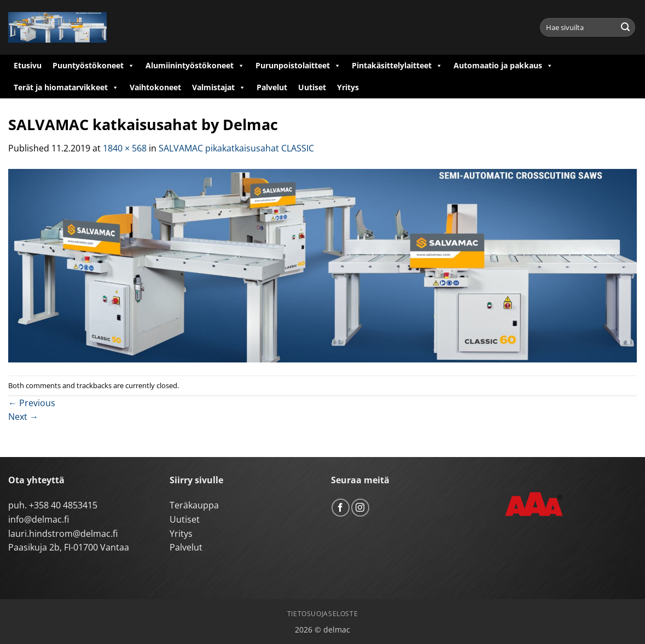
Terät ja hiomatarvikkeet (66, 87)
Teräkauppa (194, 505)
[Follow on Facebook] (341, 508)
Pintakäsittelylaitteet (397, 66)
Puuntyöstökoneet (94, 66)
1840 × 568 (125, 148)
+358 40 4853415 (63, 505)
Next (23, 417)
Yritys (348, 87)
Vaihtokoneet (155, 87)
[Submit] (625, 27)
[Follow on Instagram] (360, 508)
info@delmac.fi (39, 519)
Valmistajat (219, 87)
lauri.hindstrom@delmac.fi (63, 534)
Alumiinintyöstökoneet (195, 66)
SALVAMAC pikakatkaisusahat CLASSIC (236, 148)
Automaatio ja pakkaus (503, 66)
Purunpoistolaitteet (298, 66)
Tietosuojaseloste (322, 614)
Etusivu (28, 65)
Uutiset (312, 87)
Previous (32, 403)
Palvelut (272, 87)
